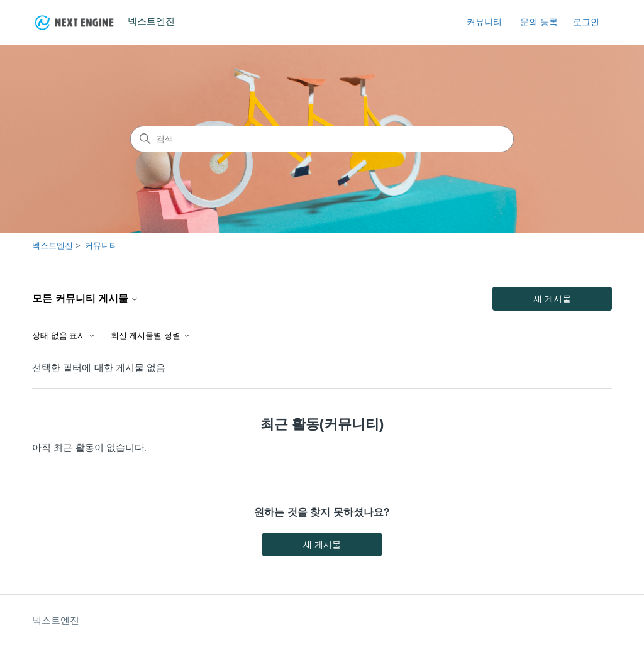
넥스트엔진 (53, 246)
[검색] (322, 139)
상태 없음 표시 (64, 336)
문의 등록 (539, 22)
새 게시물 (552, 299)
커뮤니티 (484, 22)
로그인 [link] (586, 22)
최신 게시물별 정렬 (151, 336)
